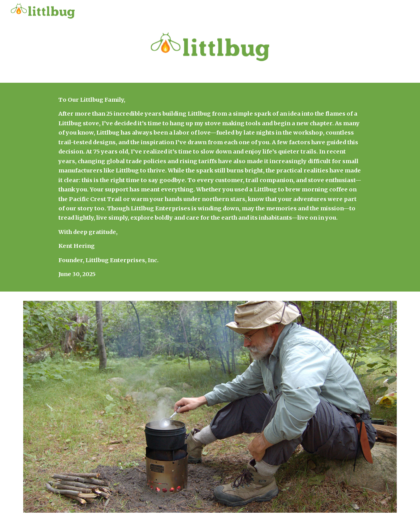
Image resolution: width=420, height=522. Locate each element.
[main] (210, 187)
